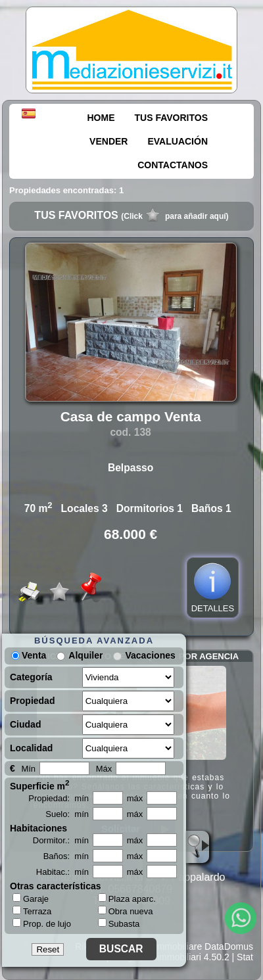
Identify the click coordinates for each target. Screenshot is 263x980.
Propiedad (32, 701)
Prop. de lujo (42, 923)
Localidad (31, 748)
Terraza (32, 911)
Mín (28, 769)
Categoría (31, 677)
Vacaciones (150, 655)
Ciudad (25, 724)
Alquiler (85, 655)
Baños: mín (66, 856)
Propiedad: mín (59, 798)
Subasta (119, 924)
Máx (104, 769)
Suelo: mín (67, 814)
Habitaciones (38, 828)
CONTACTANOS (173, 165)
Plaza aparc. (127, 899)
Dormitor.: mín (61, 840)
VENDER (108, 141)
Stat (245, 957)
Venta (29, 655)
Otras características (56, 886)
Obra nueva (126, 911)
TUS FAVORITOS (172, 118)
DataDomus (229, 946)
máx (135, 798)
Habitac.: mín (62, 872)
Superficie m (40, 785)
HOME (101, 118)
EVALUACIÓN (178, 141)
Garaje (31, 898)
